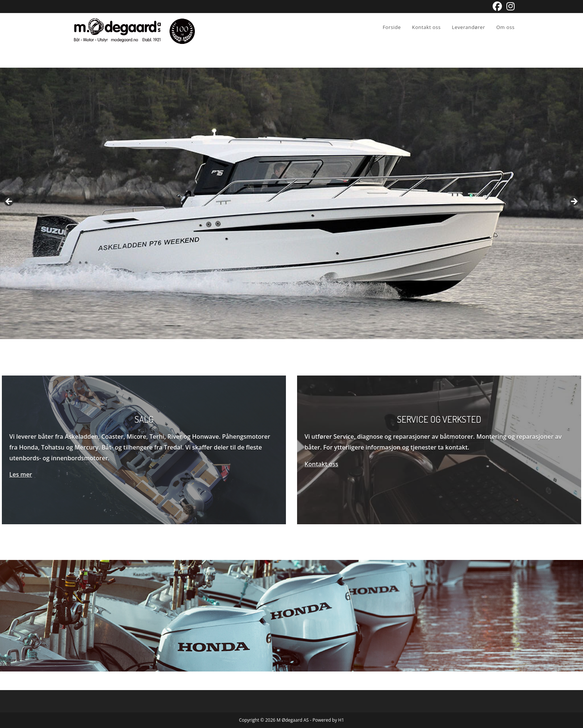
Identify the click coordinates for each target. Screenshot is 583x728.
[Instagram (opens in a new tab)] (509, 7)
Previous (9, 202)
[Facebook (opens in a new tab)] (497, 7)
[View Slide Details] (291, 203)
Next (574, 202)
